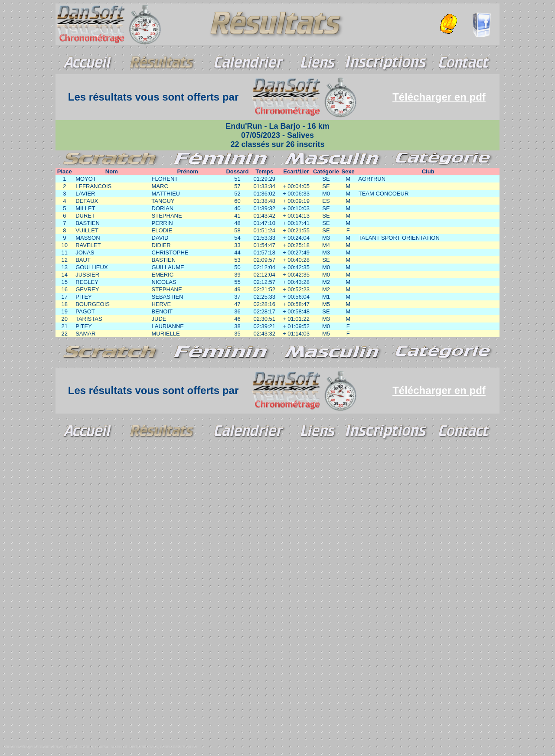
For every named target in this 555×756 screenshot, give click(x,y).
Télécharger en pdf (439, 97)
